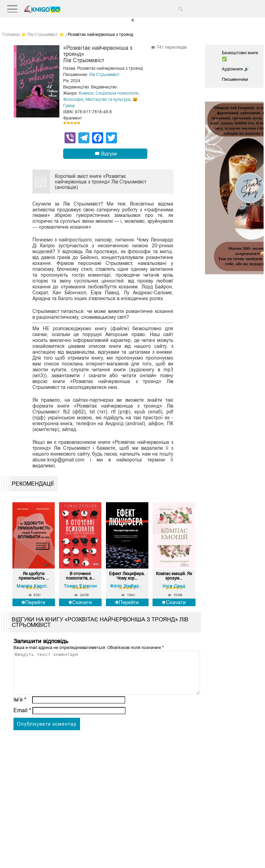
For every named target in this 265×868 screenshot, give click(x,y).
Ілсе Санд (174, 586)
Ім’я (20, 708)
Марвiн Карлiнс (34, 586)
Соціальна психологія (117, 93)
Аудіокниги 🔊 (235, 69)
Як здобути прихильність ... (34, 576)
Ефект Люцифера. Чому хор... (127, 576)
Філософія (73, 99)
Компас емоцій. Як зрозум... (174, 576)
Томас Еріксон (80, 586)
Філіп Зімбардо (127, 586)
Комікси (86, 93)
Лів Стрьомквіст (104, 75)
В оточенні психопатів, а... (80, 576)
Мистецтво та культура (108, 99)
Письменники (235, 79)
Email (22, 719)
